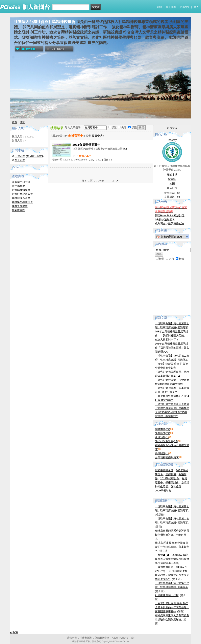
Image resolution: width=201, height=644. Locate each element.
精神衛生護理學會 (22, 202)
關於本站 (172, 175)
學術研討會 (172, 482)
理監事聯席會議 (164, 470)
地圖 (172, 184)
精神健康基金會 (21, 198)
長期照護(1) (162, 453)
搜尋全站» (98, 136)
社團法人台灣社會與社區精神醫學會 (45, 22)
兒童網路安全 (102, 638)
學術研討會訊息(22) (167, 441)
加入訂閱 (20, 160)
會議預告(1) (162, 437)
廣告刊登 (72, 638)
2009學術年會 (163, 491)
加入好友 (172, 188)
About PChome (120, 638)
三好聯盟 (171, 474)
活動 (22, 122)
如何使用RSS (35, 156)
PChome (185, 7)
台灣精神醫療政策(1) (167, 457)
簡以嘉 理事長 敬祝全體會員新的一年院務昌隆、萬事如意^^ (172, 547)
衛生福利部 (18, 186)
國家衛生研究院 (21, 182)
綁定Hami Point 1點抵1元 (170, 215)
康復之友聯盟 (20, 206)
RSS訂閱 (20, 156)
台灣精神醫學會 (21, 190)
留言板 (172, 179)
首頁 (15, 122)
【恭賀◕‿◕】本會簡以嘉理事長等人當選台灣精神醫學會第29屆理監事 (172, 559)
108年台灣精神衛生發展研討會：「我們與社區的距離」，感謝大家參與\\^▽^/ (172, 336)
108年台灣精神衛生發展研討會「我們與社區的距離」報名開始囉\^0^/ (172, 348)
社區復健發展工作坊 (167, 595)
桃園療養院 (18, 210)
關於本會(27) (163, 429)
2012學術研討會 (170, 478)
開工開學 (171, 7)
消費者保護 (86, 638)
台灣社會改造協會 (22, 194)
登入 (196, 7)
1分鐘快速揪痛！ (165, 219)
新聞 (159, 7)
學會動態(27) (163, 433)
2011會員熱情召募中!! (87, 145)
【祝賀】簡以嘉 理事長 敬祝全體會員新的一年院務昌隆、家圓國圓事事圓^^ (172, 607)
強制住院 (176, 486)
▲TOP (115, 181)
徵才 (134, 638)
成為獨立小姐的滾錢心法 (169, 224)
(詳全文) (124, 149)
